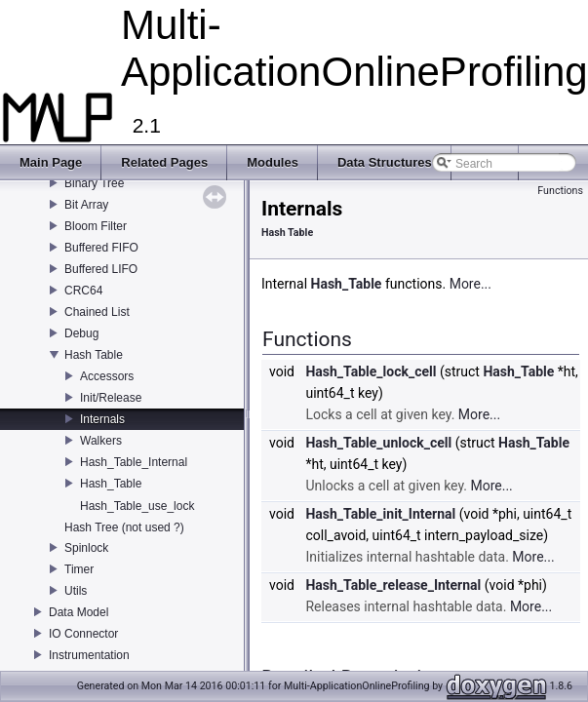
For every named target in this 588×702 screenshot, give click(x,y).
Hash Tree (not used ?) (124, 527)
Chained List (97, 312)
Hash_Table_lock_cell (371, 371)
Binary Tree (94, 183)
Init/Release (111, 398)
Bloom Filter (96, 226)
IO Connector (83, 634)
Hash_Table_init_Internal (380, 514)
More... (470, 284)
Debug (81, 333)
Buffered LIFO (101, 269)
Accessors (107, 376)
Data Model (78, 612)
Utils (76, 591)
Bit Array (86, 205)
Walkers (101, 441)
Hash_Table (111, 484)
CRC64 (83, 291)
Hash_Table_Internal (134, 462)
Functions (560, 191)
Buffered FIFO (101, 248)
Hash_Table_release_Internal (393, 585)
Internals (102, 419)
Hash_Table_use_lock (137, 506)
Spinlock (86, 548)
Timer (79, 569)
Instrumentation (89, 655)
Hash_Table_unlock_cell (378, 443)
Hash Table (94, 355)
